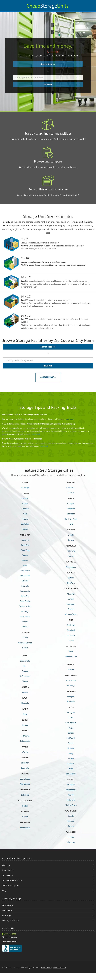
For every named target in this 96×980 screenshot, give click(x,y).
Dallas (71, 728)
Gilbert (25, 504)
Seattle (71, 816)
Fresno (25, 560)
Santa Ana (25, 596)
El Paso (71, 733)
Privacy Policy (46, 968)
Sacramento (25, 591)
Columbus (71, 635)
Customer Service (10, 942)
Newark (71, 556)
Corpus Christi (71, 723)
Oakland (25, 581)
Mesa (25, 514)
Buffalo (71, 578)
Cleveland (71, 630)
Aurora (25, 638)
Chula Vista (25, 550)
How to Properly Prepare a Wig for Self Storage (22, 439)
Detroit (25, 817)
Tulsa (71, 651)
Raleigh (71, 609)
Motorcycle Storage (10, 920)
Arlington (71, 713)
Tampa (25, 681)
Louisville (25, 768)
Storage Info (7, 875)
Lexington (25, 763)
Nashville (71, 702)
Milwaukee (71, 842)
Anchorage (25, 488)
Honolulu (25, 703)
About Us (6, 865)
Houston (71, 748)
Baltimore (25, 795)
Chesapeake (71, 790)
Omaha (71, 540)
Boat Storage (8, 905)
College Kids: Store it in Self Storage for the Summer (24, 415)
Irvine (25, 566)
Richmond (71, 800)
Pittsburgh (71, 686)
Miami (25, 666)
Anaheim (25, 540)
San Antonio (71, 774)
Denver (25, 648)
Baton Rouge (25, 779)
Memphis (71, 697)
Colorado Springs (25, 643)
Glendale (25, 509)
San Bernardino (25, 606)
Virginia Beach (71, 805)
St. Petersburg (25, 676)
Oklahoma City (71, 656)
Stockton (25, 627)
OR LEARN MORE (48, 377)
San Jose (25, 622)
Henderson (71, 509)
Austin (71, 718)
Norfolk (71, 795)
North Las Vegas (71, 519)
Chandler (25, 498)
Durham (71, 599)
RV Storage (7, 915)
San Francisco (25, 617)
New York (71, 583)
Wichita (25, 752)
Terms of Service (59, 968)
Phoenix (25, 519)
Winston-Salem (71, 614)
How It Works (8, 870)
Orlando (25, 671)
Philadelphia (71, 680)
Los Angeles (25, 576)
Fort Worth (71, 738)
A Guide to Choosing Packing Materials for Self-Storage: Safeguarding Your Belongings (39, 424)
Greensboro (71, 604)
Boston (25, 806)
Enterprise (71, 504)
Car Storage (7, 910)
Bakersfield (25, 545)
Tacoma (71, 826)
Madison (71, 837)
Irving (71, 753)
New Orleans (25, 784)
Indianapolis (25, 741)
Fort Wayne (25, 736)
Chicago (25, 725)
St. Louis (71, 493)
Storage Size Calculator (12, 880)
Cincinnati (71, 625)
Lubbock (71, 764)
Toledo (71, 641)
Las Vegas (71, 514)
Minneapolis (25, 828)
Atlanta (25, 692)
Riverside (25, 586)
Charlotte (71, 594)
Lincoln (71, 535)
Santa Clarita (25, 601)
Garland (71, 743)
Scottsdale (25, 524)
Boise (25, 714)
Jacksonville (25, 661)
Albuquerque (71, 567)
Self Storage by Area (11, 885)
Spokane (71, 821)
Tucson (25, 529)
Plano (71, 769)
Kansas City (71, 488)
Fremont (25, 555)
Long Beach (25, 571)
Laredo (71, 758)
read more (70, 419)
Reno (71, 524)
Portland (71, 670)
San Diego (25, 611)
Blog (4, 890)
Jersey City (71, 551)
